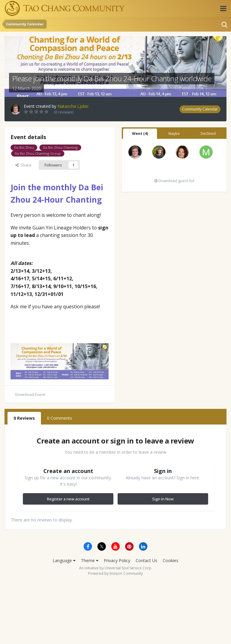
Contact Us (146, 560)
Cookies (171, 560)
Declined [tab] (208, 134)
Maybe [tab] (174, 134)
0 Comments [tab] (60, 418)
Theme (90, 560)
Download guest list (174, 181)
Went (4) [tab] (140, 134)
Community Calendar (200, 109)
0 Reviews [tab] (24, 418)
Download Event (30, 394)
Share (23, 165)
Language (64, 560)
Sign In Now (163, 499)
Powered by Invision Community (115, 573)
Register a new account (68, 499)
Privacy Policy (117, 560)
